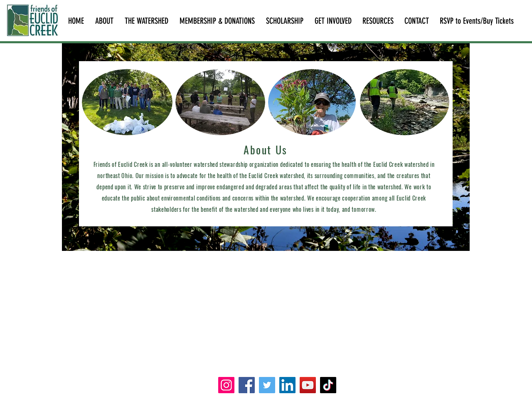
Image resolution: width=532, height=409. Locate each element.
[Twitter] (267, 385)
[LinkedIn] (287, 385)
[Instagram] (226, 385)
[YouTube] (308, 385)
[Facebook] (247, 385)
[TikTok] (328, 385)
